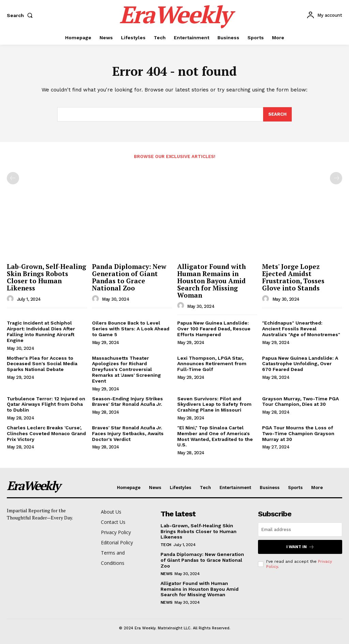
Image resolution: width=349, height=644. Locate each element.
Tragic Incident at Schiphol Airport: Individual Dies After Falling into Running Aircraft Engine (41, 332)
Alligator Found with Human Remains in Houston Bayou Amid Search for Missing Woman (211, 281)
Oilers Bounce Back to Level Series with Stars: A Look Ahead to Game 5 (131, 329)
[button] (21, 15)
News (166, 574)
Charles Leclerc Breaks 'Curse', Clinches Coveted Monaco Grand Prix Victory (46, 433)
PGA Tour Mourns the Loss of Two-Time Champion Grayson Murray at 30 (298, 433)
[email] (300, 529)
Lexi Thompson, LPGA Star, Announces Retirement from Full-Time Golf (212, 364)
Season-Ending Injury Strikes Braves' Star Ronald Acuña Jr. (127, 402)
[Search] (277, 115)
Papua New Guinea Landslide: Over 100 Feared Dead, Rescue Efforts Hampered (214, 329)
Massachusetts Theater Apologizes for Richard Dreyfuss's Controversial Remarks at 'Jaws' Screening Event (126, 369)
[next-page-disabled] (336, 178)
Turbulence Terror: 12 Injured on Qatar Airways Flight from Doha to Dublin (46, 404)
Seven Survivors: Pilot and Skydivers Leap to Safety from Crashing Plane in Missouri (214, 404)
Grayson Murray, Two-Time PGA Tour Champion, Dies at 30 (300, 402)
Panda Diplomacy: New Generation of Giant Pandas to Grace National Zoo (129, 277)
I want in (300, 547)
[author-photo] (11, 299)
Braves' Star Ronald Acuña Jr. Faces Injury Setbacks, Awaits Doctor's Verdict (128, 433)
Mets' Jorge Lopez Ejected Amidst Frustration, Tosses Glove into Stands (293, 277)
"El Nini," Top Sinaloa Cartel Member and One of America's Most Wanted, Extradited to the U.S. (215, 436)
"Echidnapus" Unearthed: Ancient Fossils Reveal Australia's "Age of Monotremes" (301, 329)
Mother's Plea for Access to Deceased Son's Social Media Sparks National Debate (42, 364)
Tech (166, 545)
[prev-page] (13, 178)
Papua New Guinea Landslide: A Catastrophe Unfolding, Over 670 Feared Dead (300, 364)
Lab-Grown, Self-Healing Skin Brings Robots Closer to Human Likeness (47, 277)
